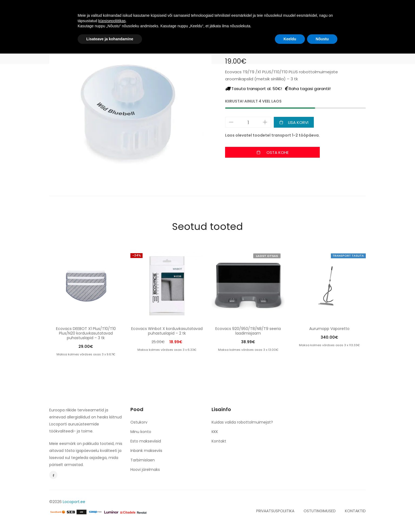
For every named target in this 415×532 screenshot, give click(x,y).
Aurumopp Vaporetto (329, 329)
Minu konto (141, 432)
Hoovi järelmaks (145, 470)
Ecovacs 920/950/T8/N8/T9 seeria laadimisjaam (248, 331)
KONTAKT (268, 11)
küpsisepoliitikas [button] (112, 499)
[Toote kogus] (248, 122)
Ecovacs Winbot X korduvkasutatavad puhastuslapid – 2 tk (167, 331)
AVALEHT (119, 11)
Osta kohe (277, 152)
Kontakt (219, 441)
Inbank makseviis (146, 451)
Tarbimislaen (143, 460)
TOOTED (147, 11)
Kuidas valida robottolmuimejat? (242, 422)
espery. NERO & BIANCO (225, 11)
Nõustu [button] (322, 517)
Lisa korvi (298, 122)
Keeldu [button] (290, 517)
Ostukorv (139, 422)
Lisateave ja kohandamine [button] (110, 517)
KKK (215, 432)
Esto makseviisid (146, 441)
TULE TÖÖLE (179, 11)
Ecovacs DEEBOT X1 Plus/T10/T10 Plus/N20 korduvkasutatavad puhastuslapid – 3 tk (86, 333)
